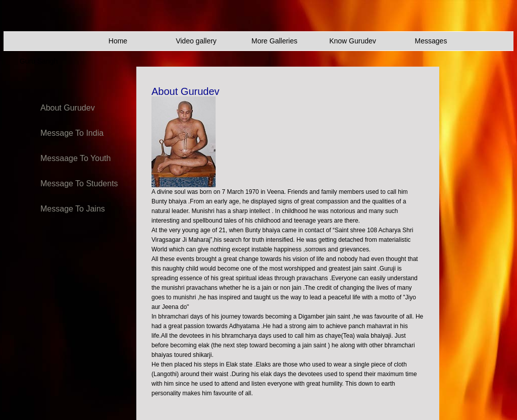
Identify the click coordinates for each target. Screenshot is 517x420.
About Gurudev (68, 108)
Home (118, 41)
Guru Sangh (39, 61)
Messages (431, 41)
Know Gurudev (353, 41)
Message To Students (79, 183)
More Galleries (274, 41)
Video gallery (196, 41)
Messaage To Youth (75, 158)
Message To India (72, 133)
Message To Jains (73, 209)
